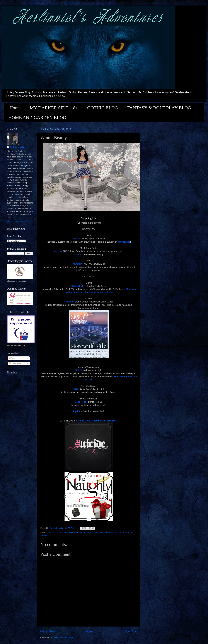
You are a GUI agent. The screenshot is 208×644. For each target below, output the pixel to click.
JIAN (75, 389)
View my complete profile (18, 221)
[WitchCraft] (62, 532)
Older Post (131, 631)
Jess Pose (73, 532)
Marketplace (124, 242)
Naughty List (98, 532)
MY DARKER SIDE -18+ (54, 108)
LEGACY (79, 254)
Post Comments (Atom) (63, 638)
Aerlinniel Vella (17, 147)
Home (15, 108)
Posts (12, 358)
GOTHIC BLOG (103, 108)
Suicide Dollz (128, 532)
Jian (81, 532)
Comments (15, 363)
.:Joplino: (52, 532)
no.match (77, 264)
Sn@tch (118, 532)
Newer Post (48, 631)
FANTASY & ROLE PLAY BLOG (159, 108)
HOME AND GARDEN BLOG (37, 117)
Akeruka (58, 251)
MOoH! (88, 532)
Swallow (76, 239)
